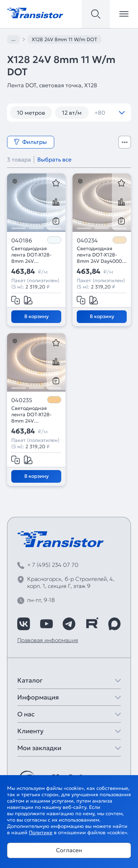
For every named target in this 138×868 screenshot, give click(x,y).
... (13, 39)
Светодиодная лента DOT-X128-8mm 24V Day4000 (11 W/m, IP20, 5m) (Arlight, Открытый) (101, 255)
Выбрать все (54, 159)
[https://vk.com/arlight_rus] (24, 624)
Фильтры (30, 142)
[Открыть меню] (124, 14)
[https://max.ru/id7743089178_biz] (114, 624)
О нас (26, 714)
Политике (41, 832)
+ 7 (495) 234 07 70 (53, 565)
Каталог (30, 680)
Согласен (69, 850)
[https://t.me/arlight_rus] (69, 624)
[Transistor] (35, 12)
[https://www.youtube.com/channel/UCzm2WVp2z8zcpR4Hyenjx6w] (46, 624)
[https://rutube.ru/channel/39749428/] (92, 624)
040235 (22, 400)
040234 (87, 240)
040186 (22, 240)
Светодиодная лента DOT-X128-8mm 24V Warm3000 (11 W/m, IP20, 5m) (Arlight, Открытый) (35, 414)
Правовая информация (48, 640)
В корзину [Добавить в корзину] (36, 316)
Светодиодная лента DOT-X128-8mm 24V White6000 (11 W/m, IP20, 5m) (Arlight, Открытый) (35, 255)
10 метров (31, 113)
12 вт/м (72, 113)
